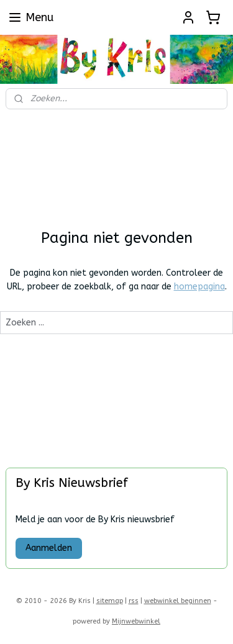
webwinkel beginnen (178, 601)
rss (134, 601)
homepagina (199, 287)
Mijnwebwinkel (136, 621)
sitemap (110, 601)
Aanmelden (49, 548)
